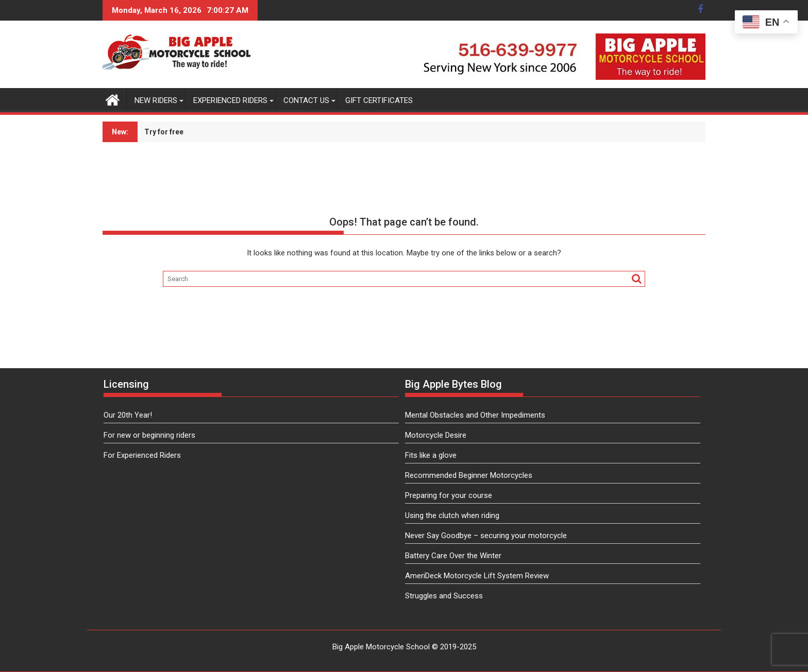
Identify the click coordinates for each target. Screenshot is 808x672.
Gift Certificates (379, 100)
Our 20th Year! (128, 415)
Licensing (126, 384)
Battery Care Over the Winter (453, 556)
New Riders (156, 100)
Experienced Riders (230, 100)
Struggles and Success (444, 596)
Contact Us (306, 100)
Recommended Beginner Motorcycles (469, 475)
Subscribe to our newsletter (363, 132)
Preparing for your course (449, 495)
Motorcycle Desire (436, 435)
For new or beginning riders (149, 435)
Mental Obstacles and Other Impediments (475, 415)
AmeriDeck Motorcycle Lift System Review (477, 576)
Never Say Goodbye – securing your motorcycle (486, 536)
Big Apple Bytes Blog (453, 384)
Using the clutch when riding (452, 515)
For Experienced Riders (142, 455)
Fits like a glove (431, 455)
